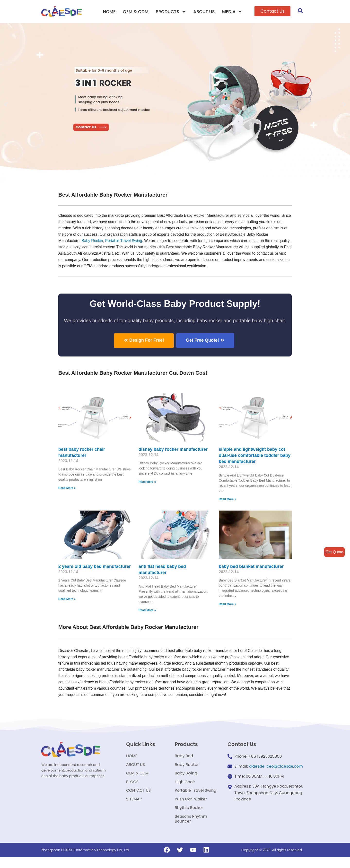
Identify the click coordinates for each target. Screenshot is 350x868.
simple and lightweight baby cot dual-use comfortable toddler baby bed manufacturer (255, 458)
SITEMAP (134, 808)
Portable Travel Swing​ (149, 242)
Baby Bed (184, 762)
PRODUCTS (171, 12)
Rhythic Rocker (189, 818)
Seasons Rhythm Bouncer (191, 829)
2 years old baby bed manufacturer (95, 570)
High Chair (185, 790)
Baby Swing (186, 781)
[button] (272, 11)
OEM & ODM (136, 12)
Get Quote (334, 552)
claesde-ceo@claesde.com (276, 773)
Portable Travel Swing (196, 799)
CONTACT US (138, 799)
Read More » (67, 491)
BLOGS (132, 790)
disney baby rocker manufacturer (173, 452)
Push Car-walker (191, 808)
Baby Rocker (117, 242)
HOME (109, 12)
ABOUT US (204, 12)
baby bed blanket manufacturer (251, 570)
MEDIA (232, 12)
